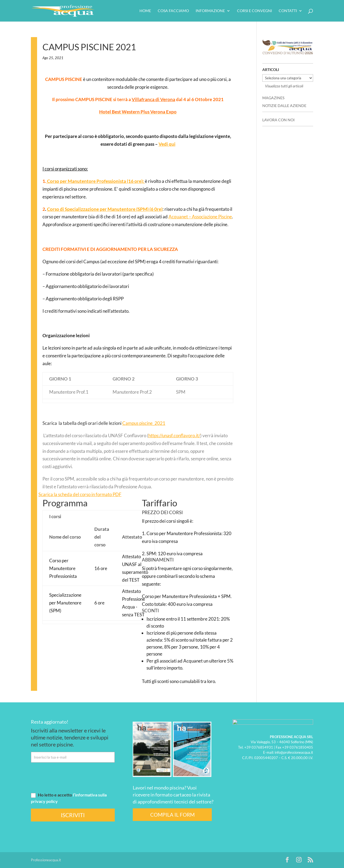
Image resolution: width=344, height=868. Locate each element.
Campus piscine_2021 (144, 423)
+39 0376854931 (259, 747)
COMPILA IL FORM (172, 815)
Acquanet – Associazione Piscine (200, 217)
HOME (145, 11)
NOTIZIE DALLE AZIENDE (284, 106)
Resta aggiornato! (50, 722)
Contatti (288, 11)
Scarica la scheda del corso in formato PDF (80, 494)
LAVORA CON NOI (278, 120)
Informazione (210, 11)
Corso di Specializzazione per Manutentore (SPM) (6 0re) (105, 209)
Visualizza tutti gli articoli (284, 86)
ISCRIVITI (73, 815)
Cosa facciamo (173, 11)
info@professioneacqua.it (294, 752)
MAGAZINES (273, 98)
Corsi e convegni (255, 11)
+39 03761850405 (298, 747)
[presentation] (72, 777)
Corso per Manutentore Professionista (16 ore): (96, 181)
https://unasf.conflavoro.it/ (174, 435)
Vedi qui (167, 144)
